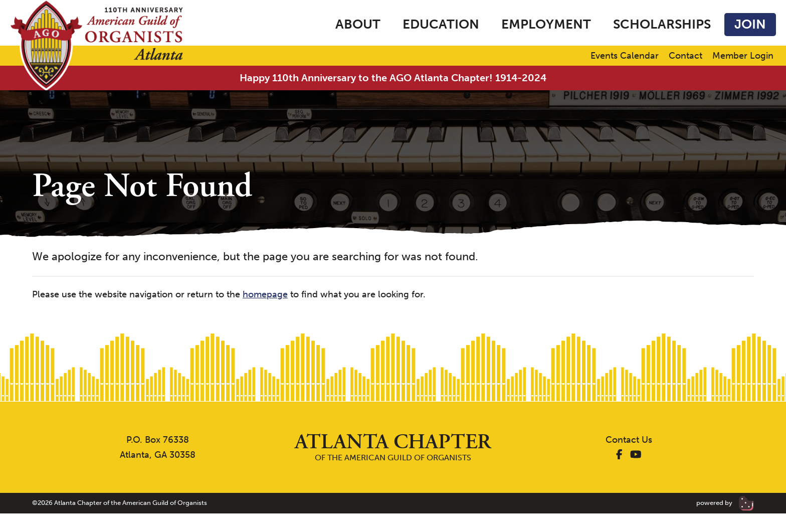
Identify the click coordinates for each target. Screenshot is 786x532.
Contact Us (629, 440)
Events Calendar (625, 56)
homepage (265, 294)
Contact (685, 56)
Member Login (743, 56)
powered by (725, 503)
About (358, 24)
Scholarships (662, 24)
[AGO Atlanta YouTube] (636, 455)
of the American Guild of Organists (393, 447)
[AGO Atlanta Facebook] (619, 455)
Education (441, 24)
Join (750, 24)
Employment (546, 24)
